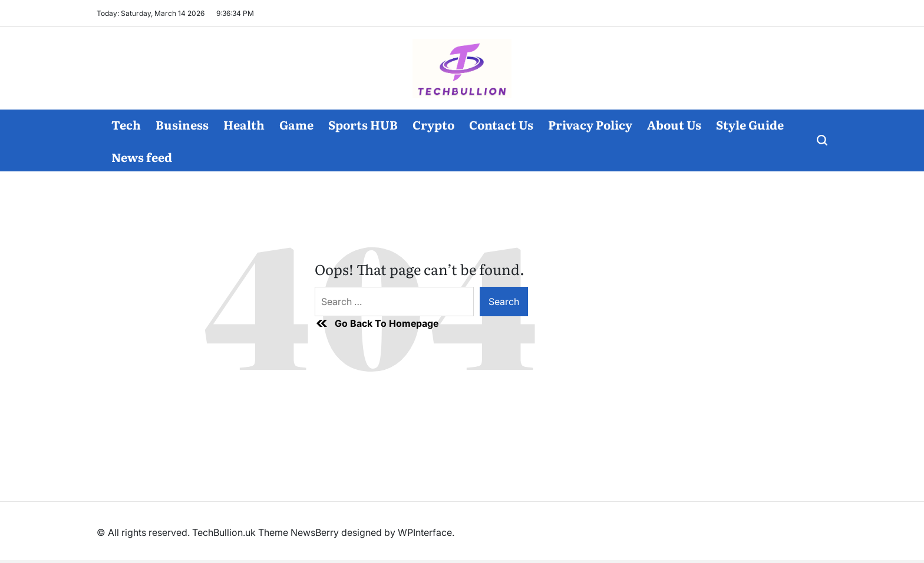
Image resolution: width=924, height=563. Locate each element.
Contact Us (501, 124)
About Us (674, 124)
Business (182, 124)
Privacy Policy (590, 124)
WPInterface (425, 532)
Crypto (433, 124)
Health (244, 124)
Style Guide (750, 124)
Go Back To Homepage (377, 323)
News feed (142, 157)
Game (296, 124)
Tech (126, 124)
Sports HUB (363, 124)
